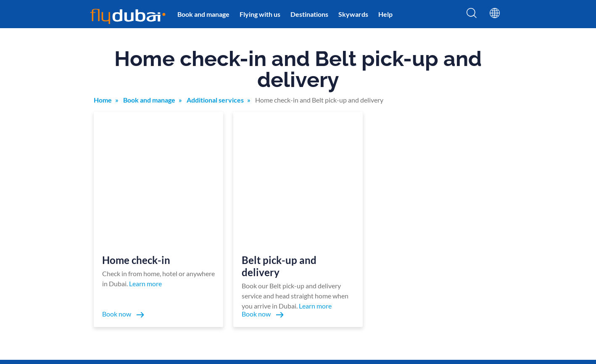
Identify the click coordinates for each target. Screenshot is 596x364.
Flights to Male (475, 293)
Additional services (215, 100)
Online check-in (349, 255)
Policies (100, 285)
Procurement (346, 281)
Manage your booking (278, 255)
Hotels (410, 293)
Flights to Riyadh (478, 268)
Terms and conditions (118, 297)
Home (103, 100)
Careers (411, 306)
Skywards (353, 14)
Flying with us (260, 14)
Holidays (413, 268)
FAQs (335, 268)
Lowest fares (417, 255)
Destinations (309, 14)
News (257, 268)
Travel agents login (352, 306)
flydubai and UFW (273, 306)
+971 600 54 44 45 (114, 308)
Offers (203, 268)
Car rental (414, 281)
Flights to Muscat (479, 281)
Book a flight (210, 255)
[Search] (472, 16)
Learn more (145, 162)
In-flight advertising (354, 293)
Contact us (264, 281)
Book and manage (203, 14)
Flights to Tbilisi (477, 255)
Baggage (205, 293)
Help (385, 14)
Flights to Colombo (481, 306)
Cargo (258, 293)
